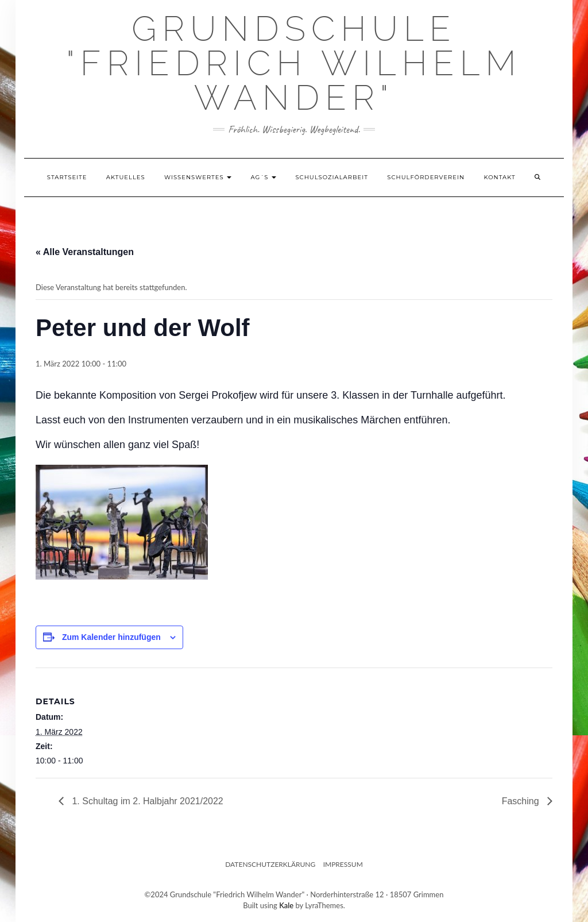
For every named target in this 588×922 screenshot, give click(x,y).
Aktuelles (126, 177)
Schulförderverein (426, 177)
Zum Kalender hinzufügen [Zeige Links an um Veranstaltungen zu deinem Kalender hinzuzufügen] (111, 637)
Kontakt (499, 177)
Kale (286, 905)
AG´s (264, 177)
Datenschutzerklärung (270, 864)
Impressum (343, 864)
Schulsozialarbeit (332, 177)
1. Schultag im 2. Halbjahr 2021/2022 (146, 801)
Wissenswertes (198, 177)
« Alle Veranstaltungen (85, 252)
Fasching (522, 801)
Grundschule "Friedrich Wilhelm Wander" (294, 63)
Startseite (67, 177)
